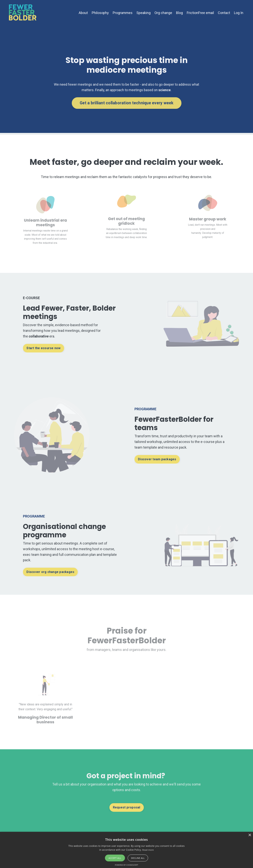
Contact (224, 13)
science (163, 89)
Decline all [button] (138, 858)
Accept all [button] (115, 858)
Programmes (122, 13)
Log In (239, 13)
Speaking (143, 13)
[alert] (126, 850)
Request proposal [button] (126, 807)
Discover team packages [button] (157, 459)
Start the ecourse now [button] (44, 348)
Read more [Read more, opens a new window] (148, 850)
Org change (163, 13)
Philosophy (100, 13)
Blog (179, 13)
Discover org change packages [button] (50, 572)
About (83, 13)
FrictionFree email (200, 13)
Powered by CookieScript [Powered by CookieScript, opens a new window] (126, 865)
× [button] (250, 835)
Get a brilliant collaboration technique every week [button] (126, 102)
